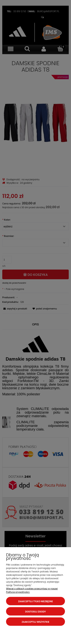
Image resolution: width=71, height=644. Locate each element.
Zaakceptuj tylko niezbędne (36, 601)
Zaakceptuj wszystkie (36, 622)
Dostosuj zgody (35, 612)
